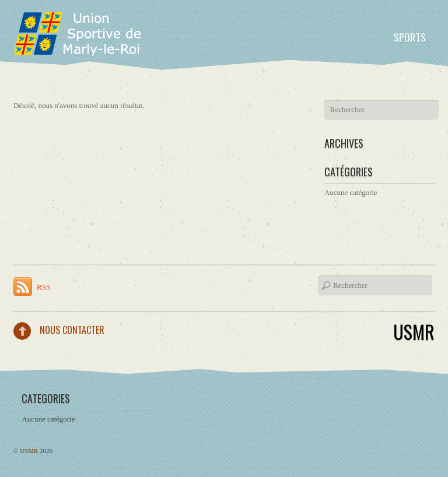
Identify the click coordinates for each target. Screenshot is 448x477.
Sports (410, 37)
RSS (43, 287)
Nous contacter (72, 330)
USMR (414, 331)
